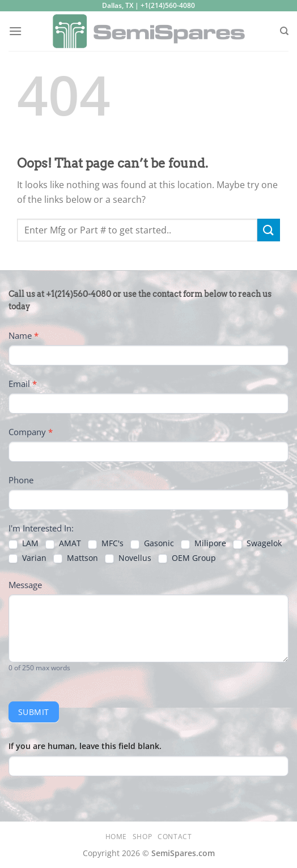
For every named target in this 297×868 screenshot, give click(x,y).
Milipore (203, 543)
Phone (21, 480)
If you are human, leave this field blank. (85, 746)
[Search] (284, 31)
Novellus (128, 558)
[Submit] (269, 230)
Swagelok (257, 543)
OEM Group (187, 558)
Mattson (76, 558)
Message (25, 585)
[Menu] (15, 31)
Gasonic (152, 543)
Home (116, 837)
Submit (34, 712)
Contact (175, 837)
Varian (27, 558)
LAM (24, 543)
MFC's (106, 543)
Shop (142, 837)
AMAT (63, 543)
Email (23, 384)
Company (31, 432)
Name (24, 335)
